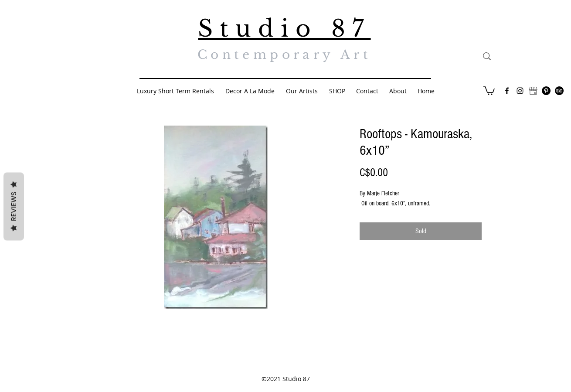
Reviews (14, 206)
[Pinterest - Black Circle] (546, 91)
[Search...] (527, 56)
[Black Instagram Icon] (520, 91)
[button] (489, 90)
